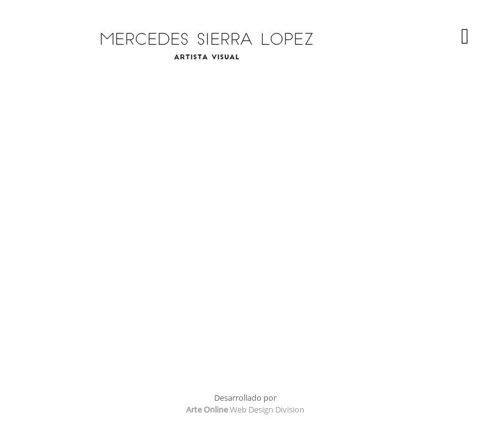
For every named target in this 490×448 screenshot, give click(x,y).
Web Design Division (245, 409)
